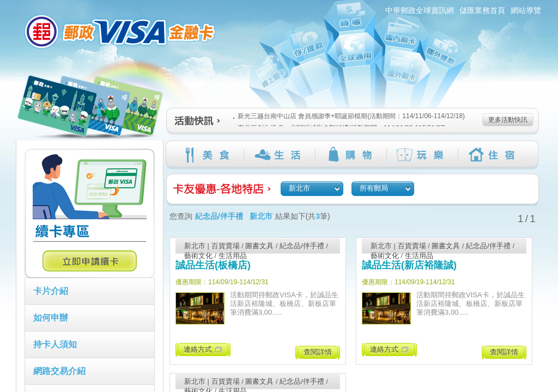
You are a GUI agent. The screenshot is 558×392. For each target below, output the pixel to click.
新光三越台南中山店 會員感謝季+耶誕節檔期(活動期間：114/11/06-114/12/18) (349, 116)
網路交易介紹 (59, 371)
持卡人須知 (55, 344)
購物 (351, 155)
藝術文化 (198, 256)
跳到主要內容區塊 (6, 6)
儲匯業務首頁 (482, 10)
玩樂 (422, 155)
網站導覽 (526, 10)
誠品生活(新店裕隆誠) (409, 265)
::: (10, 5)
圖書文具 (259, 246)
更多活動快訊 (508, 120)
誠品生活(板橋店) (213, 265)
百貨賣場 (226, 246)
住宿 (493, 155)
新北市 (195, 246)
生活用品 (233, 256)
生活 (279, 155)
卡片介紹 (51, 291)
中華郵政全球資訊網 (420, 10)
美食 (208, 155)
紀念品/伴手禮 (302, 246)
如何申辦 (51, 318)
